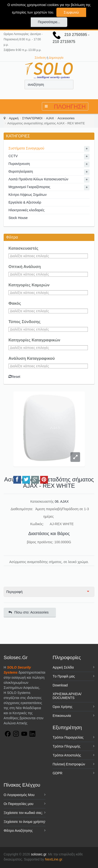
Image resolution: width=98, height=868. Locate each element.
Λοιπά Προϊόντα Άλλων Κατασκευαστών (38, 179)
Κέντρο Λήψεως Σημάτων (28, 195)
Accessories (66, 118)
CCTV (13, 156)
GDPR (58, 773)
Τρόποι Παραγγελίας (68, 737)
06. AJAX (62, 501)
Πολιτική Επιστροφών (69, 764)
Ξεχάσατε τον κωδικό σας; (23, 813)
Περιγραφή (14, 592)
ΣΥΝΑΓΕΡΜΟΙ (32, 118)
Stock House (18, 218)
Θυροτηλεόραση (21, 171)
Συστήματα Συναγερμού (26, 148)
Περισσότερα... (49, 22)
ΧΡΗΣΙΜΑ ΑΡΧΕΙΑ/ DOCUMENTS (67, 696)
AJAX (50, 118)
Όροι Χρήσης (63, 707)
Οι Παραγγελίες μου (19, 804)
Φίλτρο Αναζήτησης (18, 831)
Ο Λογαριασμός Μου (19, 795)
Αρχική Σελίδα (63, 667)
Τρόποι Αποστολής (67, 755)
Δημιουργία (56, 58)
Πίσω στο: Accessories (29, 612)
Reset (14, 377)
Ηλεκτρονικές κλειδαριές (26, 210)
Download (60, 685)
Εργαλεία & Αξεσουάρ (25, 202)
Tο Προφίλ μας (64, 676)
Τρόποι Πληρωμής (67, 746)
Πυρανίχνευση (19, 164)
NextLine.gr (54, 859)
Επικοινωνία (62, 716)
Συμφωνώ (71, 12)
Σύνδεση (40, 58)
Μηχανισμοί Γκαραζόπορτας (29, 187)
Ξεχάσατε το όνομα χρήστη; (24, 822)
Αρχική (14, 118)
